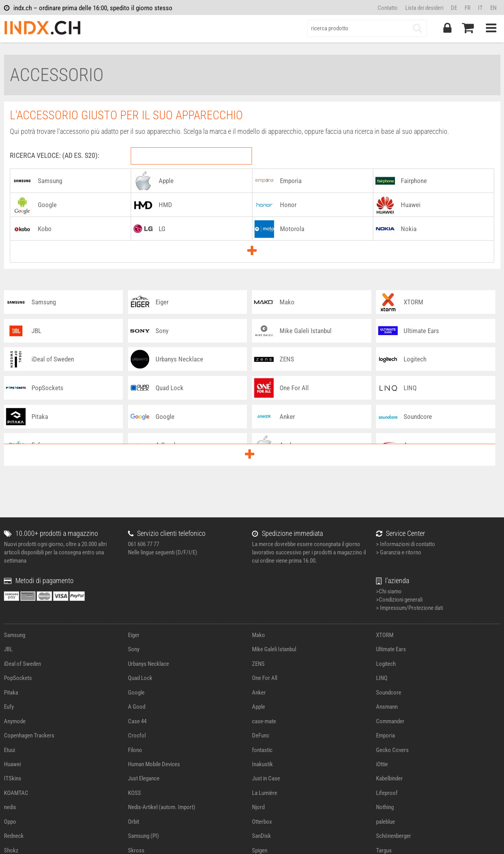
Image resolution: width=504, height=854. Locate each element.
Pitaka (11, 693)
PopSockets (18, 678)
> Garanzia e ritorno (399, 552)
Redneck (14, 836)
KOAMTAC (16, 793)
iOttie (382, 764)
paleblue (385, 822)
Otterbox (262, 822)
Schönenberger (394, 836)
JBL (8, 649)
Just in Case (266, 778)
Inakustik (262, 764)
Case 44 (137, 721)
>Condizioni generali (399, 600)
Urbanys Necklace (148, 664)
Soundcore (389, 693)
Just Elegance (144, 778)
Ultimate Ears (391, 649)
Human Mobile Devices (154, 764)
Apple (258, 707)
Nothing (385, 807)
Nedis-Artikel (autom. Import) (162, 807)
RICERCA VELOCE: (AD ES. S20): (55, 155)
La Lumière (265, 793)
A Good (137, 707)
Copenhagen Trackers (29, 735)
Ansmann (387, 707)
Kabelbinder (389, 778)
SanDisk (261, 836)
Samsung (15, 635)
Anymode (15, 721)
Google (136, 693)
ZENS (258, 664)
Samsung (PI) (144, 836)
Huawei (12, 764)
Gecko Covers (392, 750)
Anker (259, 693)
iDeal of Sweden (22, 664)
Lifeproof (387, 793)
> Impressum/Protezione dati (409, 608)
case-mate (264, 721)
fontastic (262, 750)
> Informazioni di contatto (406, 544)
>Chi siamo (389, 591)
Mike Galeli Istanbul (274, 649)
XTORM (385, 635)
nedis (10, 807)
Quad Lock (140, 678)
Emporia (385, 735)
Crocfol (137, 735)
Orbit (133, 822)
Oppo (10, 822)
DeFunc (261, 735)
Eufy (9, 707)
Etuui (9, 750)
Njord (258, 807)
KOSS (134, 793)
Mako (258, 635)
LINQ (382, 678)
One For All (265, 678)
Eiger (134, 635)
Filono (135, 750)
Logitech (386, 664)
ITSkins (13, 778)
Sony (134, 649)
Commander (390, 721)
